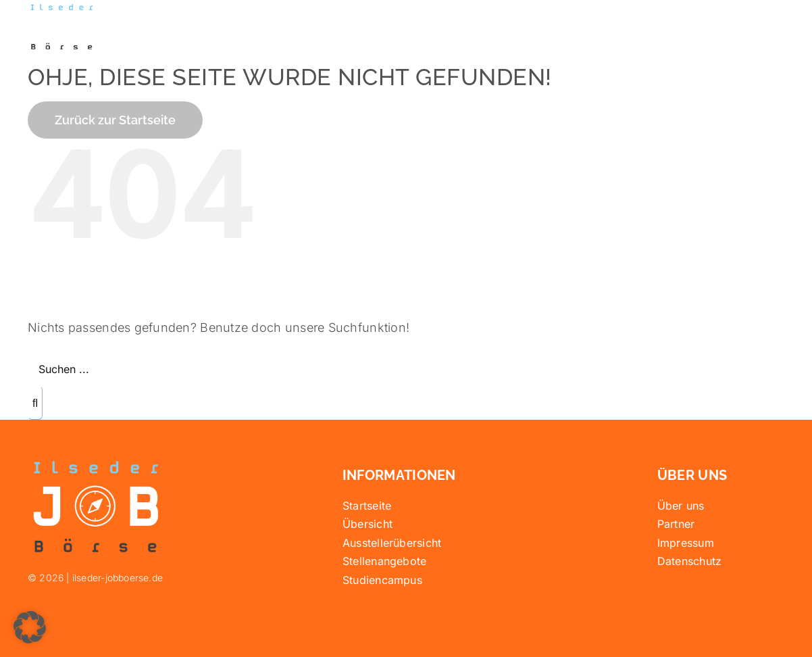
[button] (30, 627)
